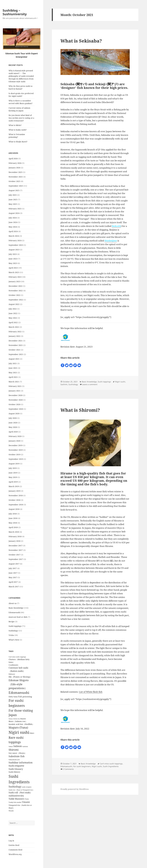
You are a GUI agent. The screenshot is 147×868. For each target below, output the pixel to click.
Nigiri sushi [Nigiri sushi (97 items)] (19, 732)
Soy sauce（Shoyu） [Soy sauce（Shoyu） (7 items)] (17, 753)
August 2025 (14, 190)
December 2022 (16, 286)
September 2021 (16, 354)
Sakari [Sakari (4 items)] (11, 746)
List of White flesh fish (91, 692)
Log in (11, 841)
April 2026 (13, 159)
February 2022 (15, 332)
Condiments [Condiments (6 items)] (13, 665)
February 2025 (15, 209)
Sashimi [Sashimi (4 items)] (25, 746)
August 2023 (14, 250)
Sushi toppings (15, 626)
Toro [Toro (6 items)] (27, 799)
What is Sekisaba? (81, 41)
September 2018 (16, 505)
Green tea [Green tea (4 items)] (16, 719)
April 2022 (13, 322)
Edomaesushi (14, 612)
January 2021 (14, 391)
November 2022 (16, 291)
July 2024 (13, 218)
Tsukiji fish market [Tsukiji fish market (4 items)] (15, 802)
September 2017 (16, 559)
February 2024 (15, 240)
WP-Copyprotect (29, 866)
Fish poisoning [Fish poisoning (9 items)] (25, 697)
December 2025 (16, 172)
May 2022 (13, 318)
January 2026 (14, 168)
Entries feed (14, 845)
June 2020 (13, 423)
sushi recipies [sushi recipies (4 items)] (27, 787)
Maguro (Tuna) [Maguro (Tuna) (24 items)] (18, 727)
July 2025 (13, 195)
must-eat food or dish (18, 617)
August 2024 (14, 213)
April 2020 (13, 432)
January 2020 (14, 441)
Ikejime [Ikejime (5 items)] (23, 719)
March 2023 (14, 272)
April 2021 (13, 377)
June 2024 (13, 222)
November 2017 (16, 550)
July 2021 (13, 363)
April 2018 (13, 527)
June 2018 (13, 518)
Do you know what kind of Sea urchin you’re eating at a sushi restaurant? (21, 118)
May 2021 (13, 373)
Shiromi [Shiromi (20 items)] (14, 750)
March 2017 (14, 587)
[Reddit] (71, 365)
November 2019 (16, 450)
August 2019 (14, 464)
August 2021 (14, 359)
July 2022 (13, 309)
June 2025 (13, 200)
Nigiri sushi (120, 382)
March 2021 (14, 382)
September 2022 (16, 300)
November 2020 (16, 400)
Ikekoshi (116, 226)
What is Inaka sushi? (18, 130)
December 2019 (16, 445)
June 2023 (13, 259)
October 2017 (14, 555)
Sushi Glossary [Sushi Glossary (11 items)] (16, 769)
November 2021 (16, 345)
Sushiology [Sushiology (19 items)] (15, 786)
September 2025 (16, 186)
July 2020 (13, 418)
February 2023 (15, 277)
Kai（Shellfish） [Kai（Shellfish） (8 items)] (27, 724)
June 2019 (13, 473)
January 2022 (14, 336)
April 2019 (13, 482)
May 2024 (13, 227)
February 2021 (15, 386)
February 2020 (15, 436)
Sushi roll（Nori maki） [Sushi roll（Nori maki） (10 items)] (20, 793)
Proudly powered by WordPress (75, 789)
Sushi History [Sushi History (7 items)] (14, 772)
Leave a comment (90, 384)
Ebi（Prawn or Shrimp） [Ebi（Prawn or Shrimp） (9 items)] (20, 677)
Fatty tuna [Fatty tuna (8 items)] (13, 697)
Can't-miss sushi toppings (111, 764)
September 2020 (16, 409)
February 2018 (15, 536)
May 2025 (13, 204)
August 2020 (14, 414)
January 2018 (14, 541)
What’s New (14, 640)
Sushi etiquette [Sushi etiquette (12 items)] (16, 766)
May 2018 (13, 523)
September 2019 (16, 459)
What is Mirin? (15, 125)
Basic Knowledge (16, 608)
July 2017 (13, 568)
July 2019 (13, 468)
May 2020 (13, 427)
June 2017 (13, 573)
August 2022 (14, 304)
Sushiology (13, 631)
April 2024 (13, 231)
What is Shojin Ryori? (18, 142)
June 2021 (13, 368)
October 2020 (14, 404)
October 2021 (14, 350)
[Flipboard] (75, 365)
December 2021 (16, 341)
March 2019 (14, 486)
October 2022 (14, 295)
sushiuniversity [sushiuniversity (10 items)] (16, 796)
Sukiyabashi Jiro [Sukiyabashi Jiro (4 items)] (14, 760)
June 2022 (13, 313)
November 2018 (16, 495)
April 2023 (13, 268)
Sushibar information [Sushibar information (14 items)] (21, 762)
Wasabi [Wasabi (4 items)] (11, 811)
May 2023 (13, 263)
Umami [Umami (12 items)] (26, 802)
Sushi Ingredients (111, 766)
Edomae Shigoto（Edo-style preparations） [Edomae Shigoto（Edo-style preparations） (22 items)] (19, 684)
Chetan (18, 866)
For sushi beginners (82, 766)
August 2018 (14, 509)
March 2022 (14, 327)
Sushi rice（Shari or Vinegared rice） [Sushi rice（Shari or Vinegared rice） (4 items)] (21, 790)
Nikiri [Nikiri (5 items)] (32, 733)
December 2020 (16, 395)
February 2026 (15, 163)
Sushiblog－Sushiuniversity (15, 12)
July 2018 (13, 514)
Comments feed (15, 850)
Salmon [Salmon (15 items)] (18, 746)
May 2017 (13, 577)
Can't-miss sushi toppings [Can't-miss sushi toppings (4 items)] (17, 657)
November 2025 (16, 177)
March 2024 (14, 236)
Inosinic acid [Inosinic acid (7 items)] (14, 724)
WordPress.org (15, 854)
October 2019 (14, 454)
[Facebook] (63, 365)
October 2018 (14, 500)
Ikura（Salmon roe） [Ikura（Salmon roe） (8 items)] (18, 721)
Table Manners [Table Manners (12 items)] (16, 799)
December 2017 (16, 546)
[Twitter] (67, 365)
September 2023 (16, 245)
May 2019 (13, 477)
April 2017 (13, 582)
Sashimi (64, 384)
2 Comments (68, 769)
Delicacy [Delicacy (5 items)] (12, 674)
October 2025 (14, 181)
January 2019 (14, 491)
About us (13, 603)
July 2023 (13, 254)
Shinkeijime (111, 241)
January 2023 (14, 281)
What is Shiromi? (80, 410)
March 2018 (14, 532)
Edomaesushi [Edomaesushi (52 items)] (19, 693)
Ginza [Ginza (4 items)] (11, 719)
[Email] (79, 365)
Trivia (11, 635)
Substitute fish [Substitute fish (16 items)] (17, 756)
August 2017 (14, 564)
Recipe (12, 622)
